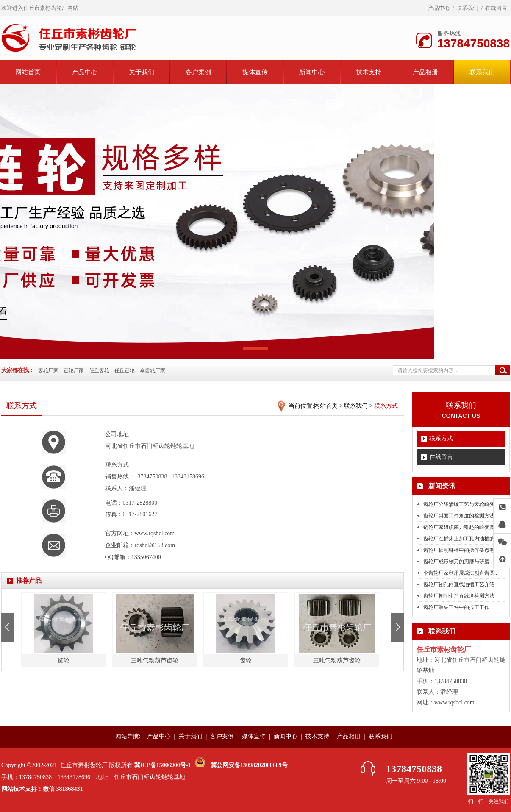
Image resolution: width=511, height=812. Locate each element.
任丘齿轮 (99, 370)
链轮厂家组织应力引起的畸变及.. (460, 527)
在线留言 (496, 8)
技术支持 (369, 72)
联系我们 (467, 8)
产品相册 (425, 72)
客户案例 (198, 72)
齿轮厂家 (48, 370)
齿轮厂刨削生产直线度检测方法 (459, 596)
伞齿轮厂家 (153, 370)
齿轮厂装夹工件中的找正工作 (456, 607)
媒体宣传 (255, 72)
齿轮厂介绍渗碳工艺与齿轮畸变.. (460, 504)
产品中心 (439, 8)
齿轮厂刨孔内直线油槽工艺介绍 (459, 584)
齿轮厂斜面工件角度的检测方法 (459, 516)
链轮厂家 (74, 370)
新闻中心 (312, 72)
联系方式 (441, 438)
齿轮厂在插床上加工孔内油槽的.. (460, 539)
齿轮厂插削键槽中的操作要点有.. (460, 550)
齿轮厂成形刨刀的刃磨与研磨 (456, 562)
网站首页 (28, 72)
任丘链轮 (125, 370)
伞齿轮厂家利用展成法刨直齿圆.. (460, 573)
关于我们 (142, 72)
